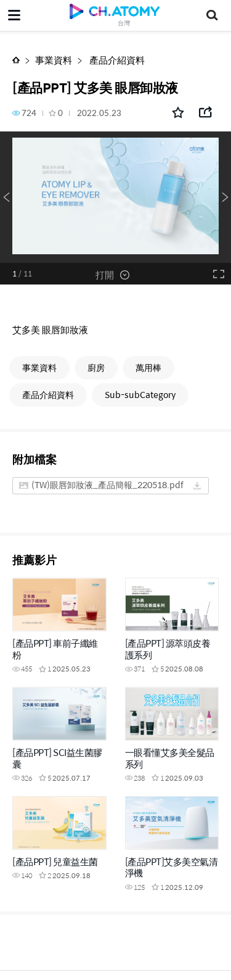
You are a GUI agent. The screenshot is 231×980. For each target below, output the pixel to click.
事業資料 (54, 60)
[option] (115, 197)
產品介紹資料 (116, 60)
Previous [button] (6, 197)
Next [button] (225, 197)
